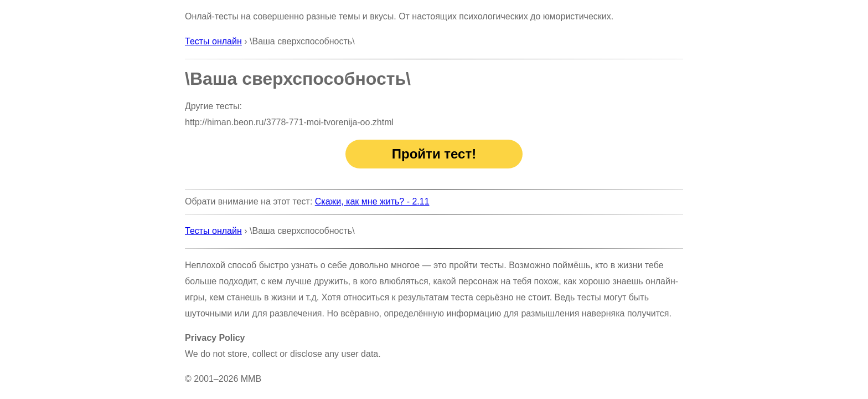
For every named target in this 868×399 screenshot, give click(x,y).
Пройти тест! (434, 154)
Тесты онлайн (213, 41)
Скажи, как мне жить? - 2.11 (372, 201)
